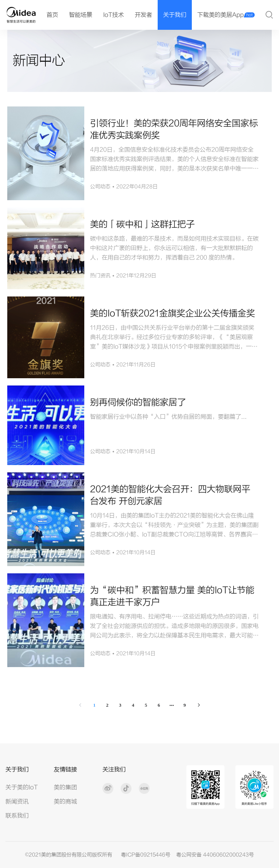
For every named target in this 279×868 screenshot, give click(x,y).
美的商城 (65, 802)
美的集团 (65, 787)
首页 (52, 15)
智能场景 (81, 15)
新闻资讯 (17, 802)
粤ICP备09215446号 (146, 855)
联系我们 (17, 816)
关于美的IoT (22, 787)
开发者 (143, 15)
